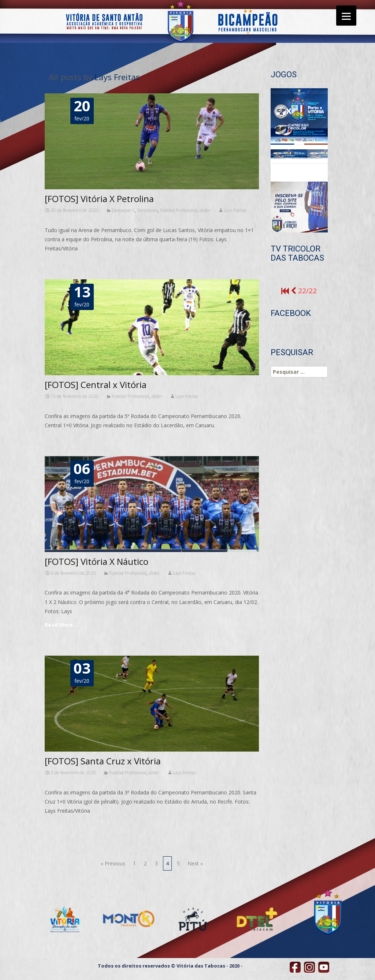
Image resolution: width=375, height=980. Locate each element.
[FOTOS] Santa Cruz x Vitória (103, 761)
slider (205, 210)
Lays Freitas (117, 77)
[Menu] (346, 16)
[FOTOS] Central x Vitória (96, 385)
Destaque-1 (123, 210)
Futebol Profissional (179, 210)
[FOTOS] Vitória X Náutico (96, 561)
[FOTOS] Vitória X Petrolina (99, 199)
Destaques (147, 210)
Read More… (61, 625)
